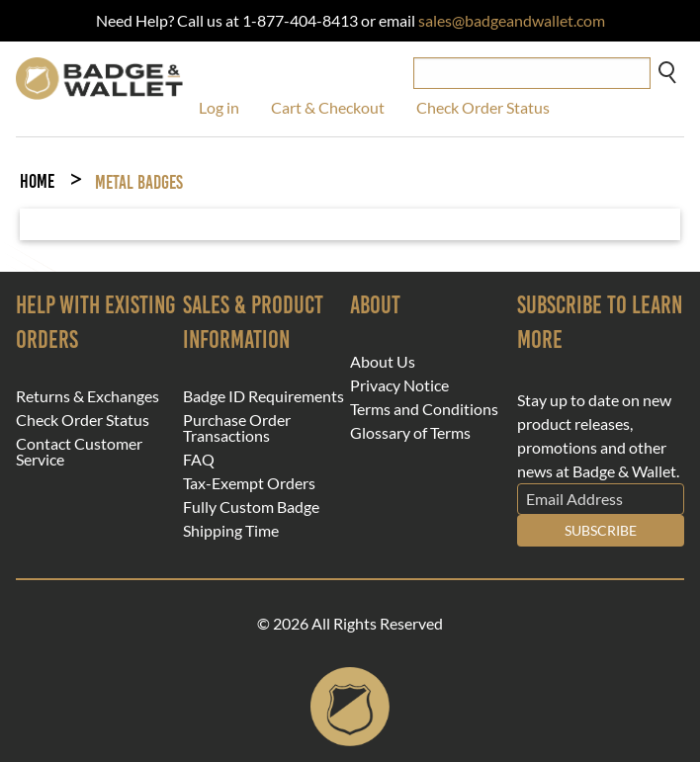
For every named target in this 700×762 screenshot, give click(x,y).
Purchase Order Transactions (237, 428)
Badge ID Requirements (263, 396)
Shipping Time (231, 531)
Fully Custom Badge (251, 507)
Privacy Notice (399, 385)
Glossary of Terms (410, 433)
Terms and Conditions (424, 409)
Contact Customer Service (79, 452)
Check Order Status (483, 107)
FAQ (199, 460)
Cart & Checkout (328, 107)
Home (37, 181)
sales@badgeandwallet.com (512, 20)
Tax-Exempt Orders (249, 483)
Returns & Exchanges (87, 396)
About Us (383, 362)
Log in (219, 107)
